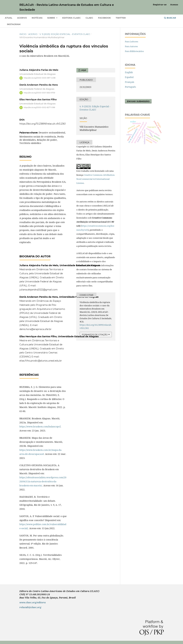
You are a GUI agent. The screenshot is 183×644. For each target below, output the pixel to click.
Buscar (170, 18)
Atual (9, 18)
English (129, 72)
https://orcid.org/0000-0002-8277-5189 (39, 107)
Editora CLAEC (72, 18)
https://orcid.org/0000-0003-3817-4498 (39, 78)
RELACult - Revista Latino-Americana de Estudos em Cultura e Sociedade (67, 7)
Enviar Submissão (138, 101)
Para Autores (131, 46)
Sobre (51, 18)
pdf (83, 70)
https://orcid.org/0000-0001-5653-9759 (39, 93)
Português (130, 87)
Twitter (121, 18)
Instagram (14, 24)
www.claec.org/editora (33, 602)
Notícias (37, 18)
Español (129, 77)
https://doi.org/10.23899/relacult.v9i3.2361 (43, 124)
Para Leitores (132, 42)
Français (130, 82)
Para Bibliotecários (134, 51)
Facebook (104, 18)
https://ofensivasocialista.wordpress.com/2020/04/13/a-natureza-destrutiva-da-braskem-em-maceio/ (43, 481)
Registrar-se (160, 5)
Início (23, 34)
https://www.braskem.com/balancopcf (40, 427)
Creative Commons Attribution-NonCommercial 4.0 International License (96, 179)
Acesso (174, 5)
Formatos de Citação (95, 335)
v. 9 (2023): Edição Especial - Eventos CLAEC (65, 34)
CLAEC (89, 18)
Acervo (22, 18)
